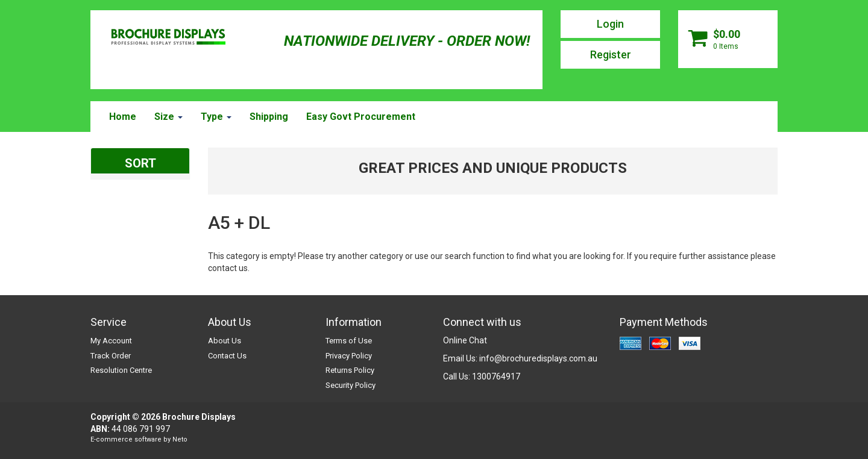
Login (610, 24)
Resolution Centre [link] (121, 370)
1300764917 (496, 376)
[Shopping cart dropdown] (728, 39)
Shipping (269, 117)
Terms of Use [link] (349, 341)
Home (123, 117)
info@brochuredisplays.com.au (538, 358)
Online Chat (465, 340)
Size (168, 117)
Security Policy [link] (351, 385)
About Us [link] (225, 341)
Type (216, 117)
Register (611, 55)
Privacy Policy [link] (349, 356)
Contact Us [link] (227, 356)
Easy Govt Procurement (361, 117)
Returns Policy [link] (350, 370)
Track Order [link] (111, 356)
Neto (180, 439)
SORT (140, 163)
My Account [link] (111, 341)
